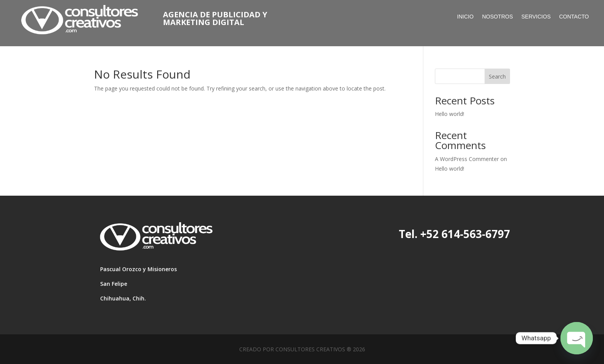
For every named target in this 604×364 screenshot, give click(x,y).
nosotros (497, 17)
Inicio (466, 17)
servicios (536, 17)
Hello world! (450, 114)
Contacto (574, 17)
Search (497, 76)
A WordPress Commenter (467, 159)
